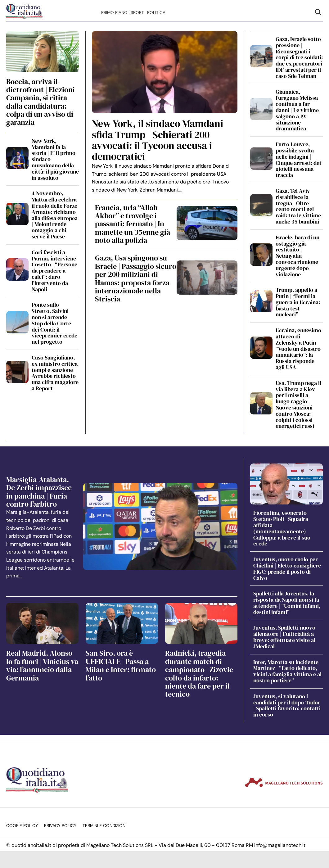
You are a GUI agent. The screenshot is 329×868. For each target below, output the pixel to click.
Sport (137, 13)
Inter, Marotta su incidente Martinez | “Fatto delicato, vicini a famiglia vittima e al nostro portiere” (287, 671)
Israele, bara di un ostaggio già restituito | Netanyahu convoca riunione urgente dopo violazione (297, 256)
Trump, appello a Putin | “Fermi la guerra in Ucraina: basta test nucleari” (298, 302)
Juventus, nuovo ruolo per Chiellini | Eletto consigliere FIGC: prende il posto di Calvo (287, 568)
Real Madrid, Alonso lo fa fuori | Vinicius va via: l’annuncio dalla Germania (42, 665)
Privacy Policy (60, 826)
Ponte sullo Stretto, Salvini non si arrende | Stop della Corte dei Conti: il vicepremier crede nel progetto (54, 323)
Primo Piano (114, 13)
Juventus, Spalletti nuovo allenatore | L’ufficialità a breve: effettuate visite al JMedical (284, 637)
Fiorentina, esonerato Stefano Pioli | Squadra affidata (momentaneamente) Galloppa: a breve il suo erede (282, 528)
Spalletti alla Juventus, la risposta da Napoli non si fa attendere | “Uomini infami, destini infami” (287, 603)
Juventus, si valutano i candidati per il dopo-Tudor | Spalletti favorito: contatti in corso (287, 705)
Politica (156, 13)
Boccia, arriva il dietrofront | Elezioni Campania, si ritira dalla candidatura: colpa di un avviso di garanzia (41, 102)
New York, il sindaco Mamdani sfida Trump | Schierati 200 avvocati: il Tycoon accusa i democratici (158, 140)
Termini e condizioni (104, 826)
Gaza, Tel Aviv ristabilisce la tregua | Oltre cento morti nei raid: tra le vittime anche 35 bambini (298, 206)
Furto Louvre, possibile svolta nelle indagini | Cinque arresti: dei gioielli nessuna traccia (298, 160)
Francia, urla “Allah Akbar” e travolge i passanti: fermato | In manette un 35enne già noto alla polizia (133, 224)
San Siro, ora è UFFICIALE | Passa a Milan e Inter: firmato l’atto (121, 665)
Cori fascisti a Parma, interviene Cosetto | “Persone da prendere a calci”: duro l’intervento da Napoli (54, 271)
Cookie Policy (22, 826)
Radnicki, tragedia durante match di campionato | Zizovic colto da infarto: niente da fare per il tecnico (199, 674)
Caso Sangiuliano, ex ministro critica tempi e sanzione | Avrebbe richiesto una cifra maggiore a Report (55, 373)
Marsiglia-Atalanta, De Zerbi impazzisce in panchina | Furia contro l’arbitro (39, 492)
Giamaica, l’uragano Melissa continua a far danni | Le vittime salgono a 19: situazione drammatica (297, 110)
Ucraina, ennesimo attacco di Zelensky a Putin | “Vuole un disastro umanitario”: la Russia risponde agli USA (298, 349)
